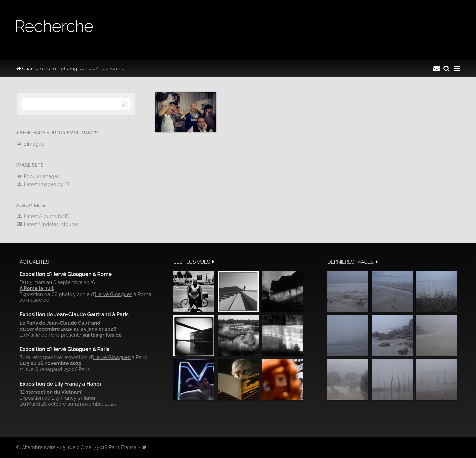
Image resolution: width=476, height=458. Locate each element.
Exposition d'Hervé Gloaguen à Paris (65, 349)
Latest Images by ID (43, 184)
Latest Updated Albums (47, 224)
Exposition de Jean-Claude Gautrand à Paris (74, 315)
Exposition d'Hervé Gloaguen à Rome (66, 274)
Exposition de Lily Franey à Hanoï (60, 384)
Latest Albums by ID (43, 216)
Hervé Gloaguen (114, 294)
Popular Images (38, 176)
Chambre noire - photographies (55, 69)
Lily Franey (64, 398)
